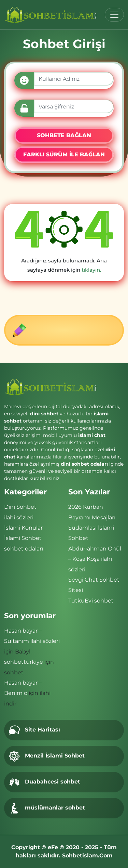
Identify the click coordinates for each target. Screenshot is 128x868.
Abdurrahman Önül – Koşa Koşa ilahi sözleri (95, 559)
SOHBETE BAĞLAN (64, 135)
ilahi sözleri (19, 517)
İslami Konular (23, 528)
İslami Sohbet (23, 538)
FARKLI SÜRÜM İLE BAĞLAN (64, 154)
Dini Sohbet (20, 507)
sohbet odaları (24, 549)
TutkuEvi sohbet (91, 601)
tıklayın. (91, 270)
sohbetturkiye (24, 662)
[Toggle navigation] (114, 15)
